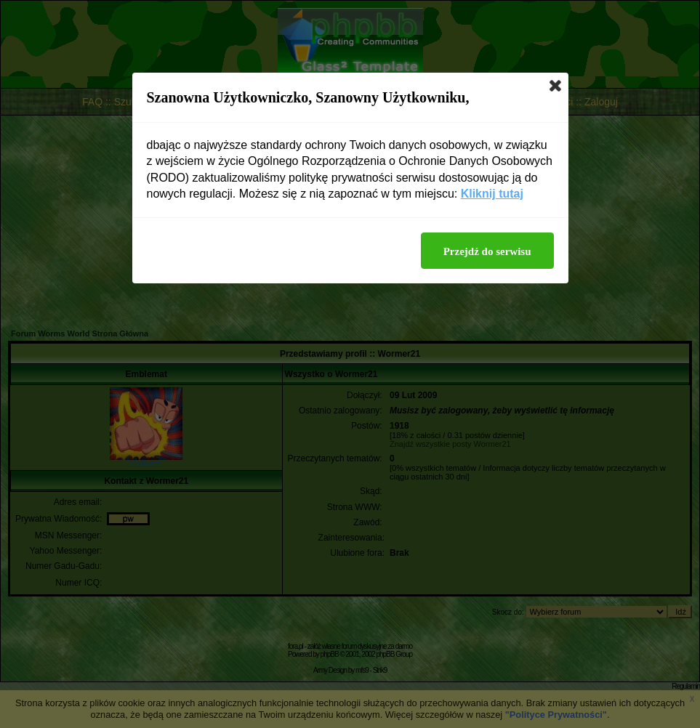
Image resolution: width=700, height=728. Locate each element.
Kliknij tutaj (492, 194)
